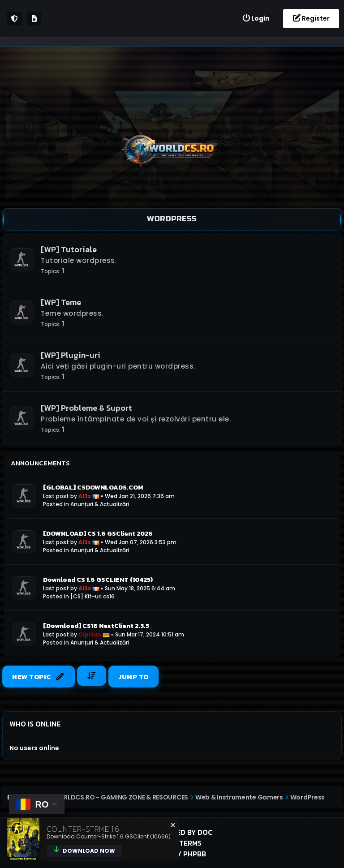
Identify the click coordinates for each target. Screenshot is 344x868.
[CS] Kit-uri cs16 (92, 596)
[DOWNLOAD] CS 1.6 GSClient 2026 (98, 533)
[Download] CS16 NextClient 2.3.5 (96, 626)
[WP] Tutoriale (69, 249)
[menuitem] (256, 19)
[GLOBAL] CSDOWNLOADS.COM (93, 487)
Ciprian (90, 634)
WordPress (172, 219)
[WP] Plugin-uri (71, 355)
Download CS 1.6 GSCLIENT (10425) (98, 580)
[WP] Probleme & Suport (86, 408)
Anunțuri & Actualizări (100, 504)
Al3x (85, 496)
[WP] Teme (61, 302)
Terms (190, 843)
